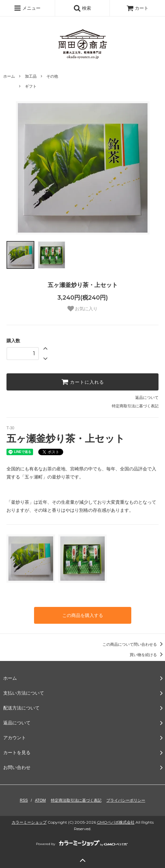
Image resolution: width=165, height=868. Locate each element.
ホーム (9, 76)
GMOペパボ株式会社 (116, 822)
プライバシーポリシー (126, 800)
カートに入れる (83, 382)
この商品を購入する (83, 615)
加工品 (31, 76)
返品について (147, 398)
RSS (24, 800)
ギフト (31, 86)
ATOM (41, 800)
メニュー (27, 8)
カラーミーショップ (29, 822)
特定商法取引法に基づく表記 (76, 800)
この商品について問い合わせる (134, 644)
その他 (52, 76)
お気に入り (83, 309)
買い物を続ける (147, 655)
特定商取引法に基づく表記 (135, 406)
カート (137, 8)
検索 (82, 8)
